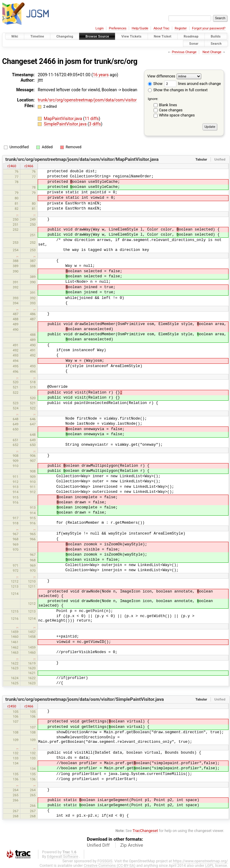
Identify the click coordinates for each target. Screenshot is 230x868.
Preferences (118, 28)
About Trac (162, 28)
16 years (101, 75)
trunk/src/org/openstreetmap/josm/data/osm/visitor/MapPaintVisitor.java (82, 159)
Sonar (194, 43)
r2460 (12, 166)
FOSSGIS (105, 861)
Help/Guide (140, 28)
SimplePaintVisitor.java (66, 124)
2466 (47, 61)
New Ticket (163, 36)
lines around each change (192, 84)
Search (216, 43)
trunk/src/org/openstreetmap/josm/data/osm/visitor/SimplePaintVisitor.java (85, 699)
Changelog (65, 36)
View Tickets (131, 36)
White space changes (177, 115)
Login (100, 28)
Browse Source (97, 36)
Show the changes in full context (178, 90)
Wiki (15, 36)
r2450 (12, 706)
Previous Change (184, 52)
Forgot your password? (209, 28)
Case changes (171, 110)
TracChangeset (145, 831)
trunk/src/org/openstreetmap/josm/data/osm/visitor (87, 100)
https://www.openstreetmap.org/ (200, 861)
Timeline (37, 36)
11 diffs (91, 119)
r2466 (29, 166)
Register (181, 28)
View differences (161, 76)
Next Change (212, 52)
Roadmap (191, 36)
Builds (216, 36)
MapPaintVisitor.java (63, 119)
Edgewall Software (63, 856)
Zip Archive (132, 845)
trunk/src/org (116, 61)
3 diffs (95, 124)
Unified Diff (98, 845)
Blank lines (168, 105)
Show (155, 84)
